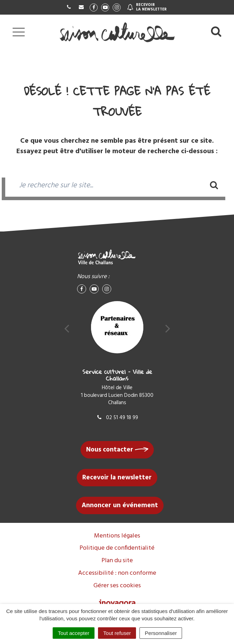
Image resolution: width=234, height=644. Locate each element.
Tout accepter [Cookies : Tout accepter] (74, 633)
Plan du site (117, 561)
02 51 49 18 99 (117, 418)
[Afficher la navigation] (19, 32)
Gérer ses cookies (117, 586)
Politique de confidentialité (117, 548)
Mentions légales (117, 536)
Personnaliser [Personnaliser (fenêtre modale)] (161, 633)
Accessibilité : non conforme (117, 573)
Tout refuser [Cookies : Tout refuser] (117, 633)
